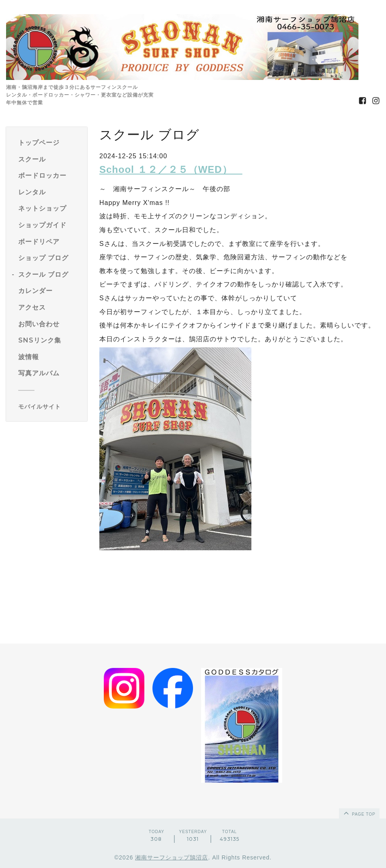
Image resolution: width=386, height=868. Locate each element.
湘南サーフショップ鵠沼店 (172, 857)
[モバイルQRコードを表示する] (50, 407)
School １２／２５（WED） (171, 169)
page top (359, 813)
